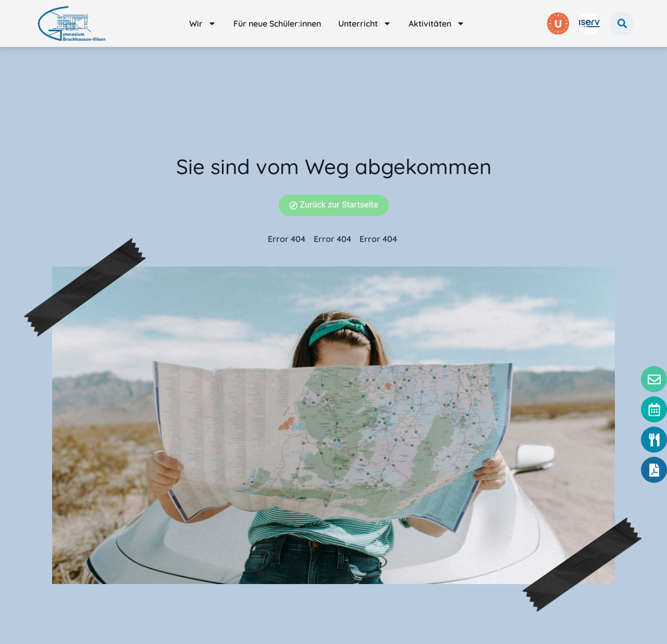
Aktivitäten (437, 23)
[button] (622, 24)
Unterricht (365, 23)
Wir (203, 23)
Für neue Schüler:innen (277, 23)
